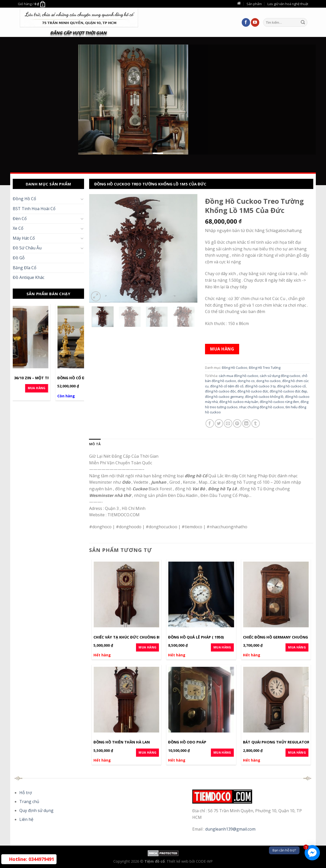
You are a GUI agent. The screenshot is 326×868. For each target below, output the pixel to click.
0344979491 (31, 859)
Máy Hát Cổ (24, 238)
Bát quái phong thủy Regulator (276, 742)
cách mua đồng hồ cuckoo (239, 376)
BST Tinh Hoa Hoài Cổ (34, 209)
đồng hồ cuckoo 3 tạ (260, 386)
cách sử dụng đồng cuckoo (280, 376)
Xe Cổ (18, 228)
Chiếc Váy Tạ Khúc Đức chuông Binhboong (136, 637)
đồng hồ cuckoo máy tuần (239, 402)
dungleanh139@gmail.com (230, 829)
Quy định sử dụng (36, 810)
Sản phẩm (254, 4)
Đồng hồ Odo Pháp (187, 742)
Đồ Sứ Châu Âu (27, 248)
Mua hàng (222, 349)
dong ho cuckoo (268, 381)
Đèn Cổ (20, 219)
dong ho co (246, 381)
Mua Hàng (68, 388)
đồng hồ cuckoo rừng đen (279, 402)
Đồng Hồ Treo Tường (265, 368)
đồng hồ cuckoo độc (220, 391)
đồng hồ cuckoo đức (253, 391)
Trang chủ (29, 802)
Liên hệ (26, 819)
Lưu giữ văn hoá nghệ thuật (288, 4)
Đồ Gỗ (19, 258)
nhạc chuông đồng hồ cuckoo (262, 407)
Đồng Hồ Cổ (24, 199)
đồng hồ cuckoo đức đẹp (288, 391)
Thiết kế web (178, 861)
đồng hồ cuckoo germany (224, 397)
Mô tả (95, 444)
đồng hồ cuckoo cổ (291, 386)
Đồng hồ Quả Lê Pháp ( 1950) (196, 637)
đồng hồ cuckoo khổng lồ (264, 397)
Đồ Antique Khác (29, 277)
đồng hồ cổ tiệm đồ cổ (227, 386)
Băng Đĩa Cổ (25, 268)
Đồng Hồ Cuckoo (235, 368)
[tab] (95, 444)
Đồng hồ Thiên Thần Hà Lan (122, 742)
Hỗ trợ (26, 793)
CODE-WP (204, 861)
